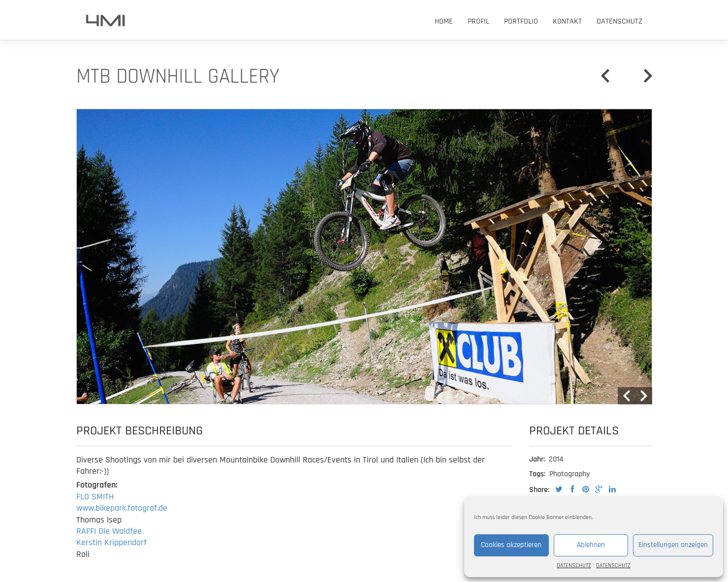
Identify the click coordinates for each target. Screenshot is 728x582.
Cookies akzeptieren (511, 545)
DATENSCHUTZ (574, 566)
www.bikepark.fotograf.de (122, 508)
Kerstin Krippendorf (111, 542)
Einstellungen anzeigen (673, 545)
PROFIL (478, 21)
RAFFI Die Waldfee (109, 531)
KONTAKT (567, 21)
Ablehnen (591, 545)
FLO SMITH (95, 497)
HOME (444, 21)
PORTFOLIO (521, 21)
